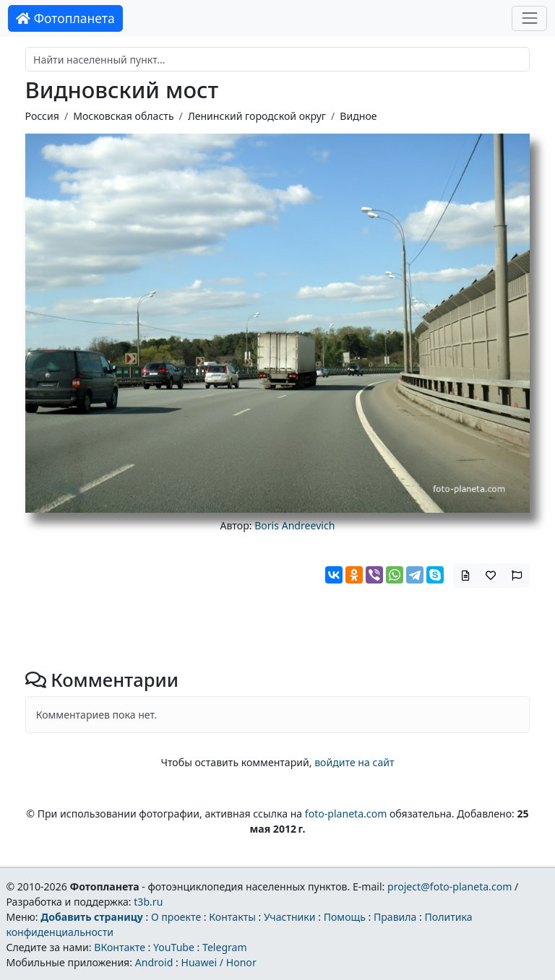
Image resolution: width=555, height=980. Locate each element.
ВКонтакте (120, 947)
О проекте (176, 917)
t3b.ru (148, 902)
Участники (290, 917)
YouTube (174, 947)
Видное (358, 116)
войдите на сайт (354, 762)
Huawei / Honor (218, 962)
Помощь (345, 917)
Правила (395, 917)
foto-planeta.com (346, 814)
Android (154, 962)
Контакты (232, 917)
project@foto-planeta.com (449, 886)
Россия (42, 116)
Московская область (123, 116)
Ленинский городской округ (257, 116)
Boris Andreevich (294, 525)
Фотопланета (65, 18)
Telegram (225, 947)
